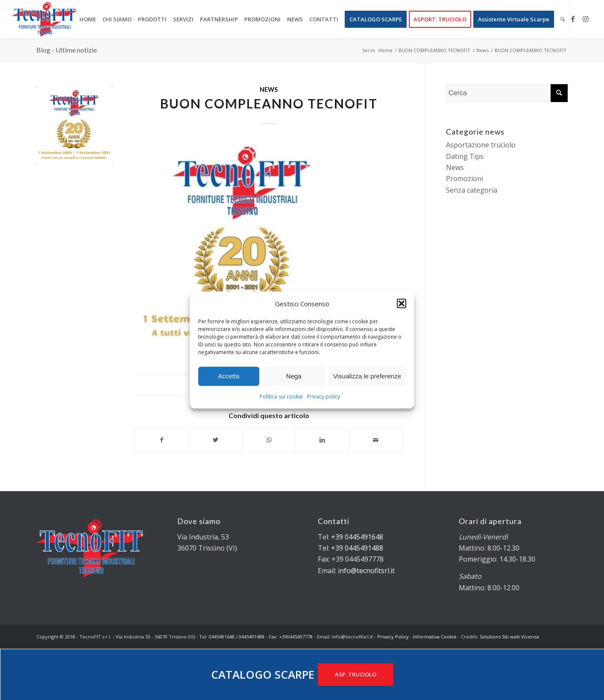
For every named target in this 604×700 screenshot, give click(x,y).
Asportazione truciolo (481, 145)
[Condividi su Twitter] (215, 440)
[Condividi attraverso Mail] (376, 440)
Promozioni (465, 179)
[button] (402, 303)
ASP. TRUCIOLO (356, 674)
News (269, 89)
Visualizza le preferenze (367, 376)
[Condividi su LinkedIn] (323, 440)
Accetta (229, 376)
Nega (294, 376)
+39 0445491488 (357, 548)
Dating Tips (465, 156)
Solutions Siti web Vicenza (509, 637)
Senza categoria (472, 190)
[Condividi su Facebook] (162, 440)
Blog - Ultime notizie (67, 50)
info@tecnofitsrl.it (366, 571)
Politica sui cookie (281, 397)
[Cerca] (563, 19)
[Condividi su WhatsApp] (269, 440)
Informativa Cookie (435, 637)
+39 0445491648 (357, 537)
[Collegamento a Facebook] (573, 19)
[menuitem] (88, 19)
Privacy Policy (393, 637)
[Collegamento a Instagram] (586, 19)
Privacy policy (324, 397)
